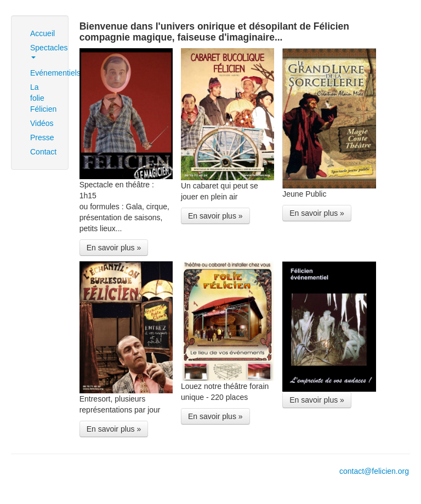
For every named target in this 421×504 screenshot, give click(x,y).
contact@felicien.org (374, 471)
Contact (43, 152)
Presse (42, 138)
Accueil (42, 33)
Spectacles (44, 51)
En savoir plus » (114, 248)
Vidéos (42, 123)
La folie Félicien (43, 98)
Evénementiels (44, 73)
